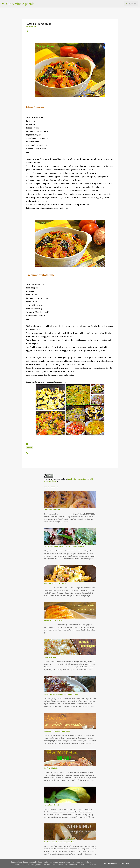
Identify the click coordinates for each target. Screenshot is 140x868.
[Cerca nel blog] (127, 4)
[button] (27, 31)
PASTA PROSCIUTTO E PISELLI (55, 583)
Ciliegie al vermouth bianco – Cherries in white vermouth (64, 547)
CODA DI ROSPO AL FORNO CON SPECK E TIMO (61, 694)
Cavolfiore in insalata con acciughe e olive (59, 842)
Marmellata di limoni (51, 805)
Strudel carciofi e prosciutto (54, 620)
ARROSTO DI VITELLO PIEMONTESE (57, 731)
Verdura (29, 447)
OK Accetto (124, 863)
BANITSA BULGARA (51, 768)
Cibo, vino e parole (20, 4)
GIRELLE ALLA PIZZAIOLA (53, 510)
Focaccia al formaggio (52, 657)
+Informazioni (110, 863)
